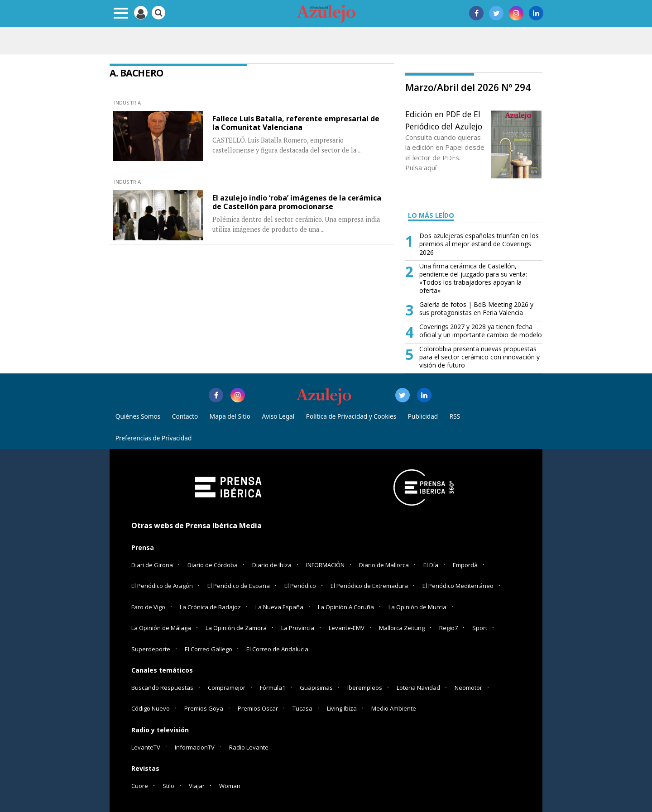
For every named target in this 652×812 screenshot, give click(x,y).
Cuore (140, 786)
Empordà (465, 565)
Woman (230, 786)
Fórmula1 (273, 688)
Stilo (168, 786)
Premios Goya (204, 708)
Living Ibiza (342, 708)
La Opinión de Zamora (236, 628)
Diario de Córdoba (213, 565)
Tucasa (302, 708)
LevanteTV (146, 747)
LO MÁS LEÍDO (431, 215)
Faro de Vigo (148, 607)
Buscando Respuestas (162, 688)
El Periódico (300, 586)
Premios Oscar (258, 708)
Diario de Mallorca (384, 565)
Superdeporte (151, 649)
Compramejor (227, 688)
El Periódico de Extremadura (369, 586)
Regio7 (448, 628)
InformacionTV (195, 747)
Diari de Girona (152, 565)
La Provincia (298, 628)
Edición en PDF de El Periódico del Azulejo (444, 120)
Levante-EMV (347, 628)
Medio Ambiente (394, 708)
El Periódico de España (239, 586)
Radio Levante (249, 747)
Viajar (197, 786)
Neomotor (468, 688)
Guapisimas (316, 688)
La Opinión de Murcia (417, 607)
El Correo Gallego (209, 649)
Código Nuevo (151, 708)
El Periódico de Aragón (162, 586)
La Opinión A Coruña (346, 607)
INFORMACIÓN (325, 565)
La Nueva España (279, 607)
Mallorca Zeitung (402, 628)
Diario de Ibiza (272, 565)
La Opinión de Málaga (161, 628)
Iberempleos (365, 688)
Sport (480, 628)
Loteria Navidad (418, 688)
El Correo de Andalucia (277, 649)
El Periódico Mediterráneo (458, 586)
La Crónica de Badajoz (210, 607)
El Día (431, 565)
